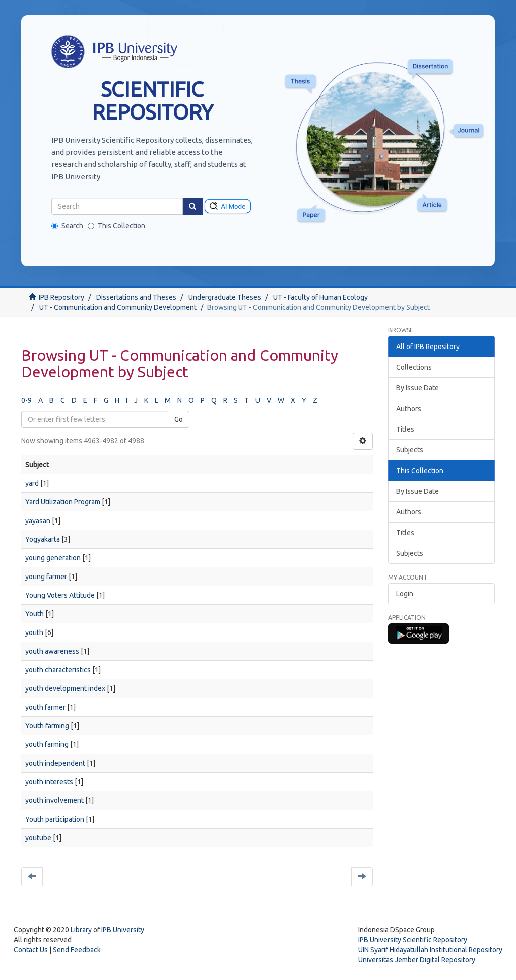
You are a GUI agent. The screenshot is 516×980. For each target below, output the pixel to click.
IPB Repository (61, 297)
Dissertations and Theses (136, 297)
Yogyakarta (43, 539)
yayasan (38, 521)
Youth (35, 614)
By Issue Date (417, 388)
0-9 (26, 400)
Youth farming (47, 726)
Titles (405, 429)
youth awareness (52, 651)
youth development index (65, 688)
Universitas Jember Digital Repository (417, 960)
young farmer (46, 577)
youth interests (49, 782)
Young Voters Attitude (60, 595)
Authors (409, 409)
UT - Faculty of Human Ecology (320, 297)
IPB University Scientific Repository (413, 940)
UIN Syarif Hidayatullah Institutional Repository (430, 950)
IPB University (123, 930)
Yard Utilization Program (63, 502)
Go (179, 419)
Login (405, 594)
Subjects (410, 450)
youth (34, 632)
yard (32, 483)
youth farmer (45, 707)
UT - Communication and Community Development (118, 307)
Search (67, 226)
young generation (53, 558)
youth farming (47, 744)
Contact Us (31, 950)
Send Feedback (77, 950)
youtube (38, 838)
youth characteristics (58, 670)
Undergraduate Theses (225, 297)
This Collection (116, 226)
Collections (414, 367)
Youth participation (55, 819)
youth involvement (54, 800)
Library (81, 930)
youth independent (55, 763)
